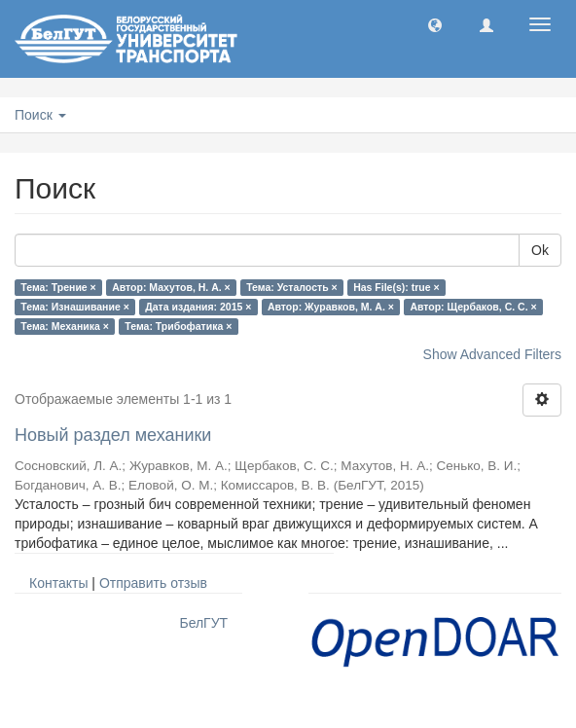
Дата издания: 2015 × (198, 307)
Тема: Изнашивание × (74, 307)
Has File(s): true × (396, 287)
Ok (540, 250)
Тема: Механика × (65, 326)
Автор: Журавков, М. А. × (331, 307)
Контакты (58, 583)
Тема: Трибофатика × (178, 326)
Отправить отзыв (153, 583)
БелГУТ (203, 623)
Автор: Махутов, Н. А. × (171, 287)
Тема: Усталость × (291, 287)
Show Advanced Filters (492, 354)
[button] (435, 24)
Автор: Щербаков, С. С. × (473, 307)
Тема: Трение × (58, 287)
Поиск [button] (40, 115)
